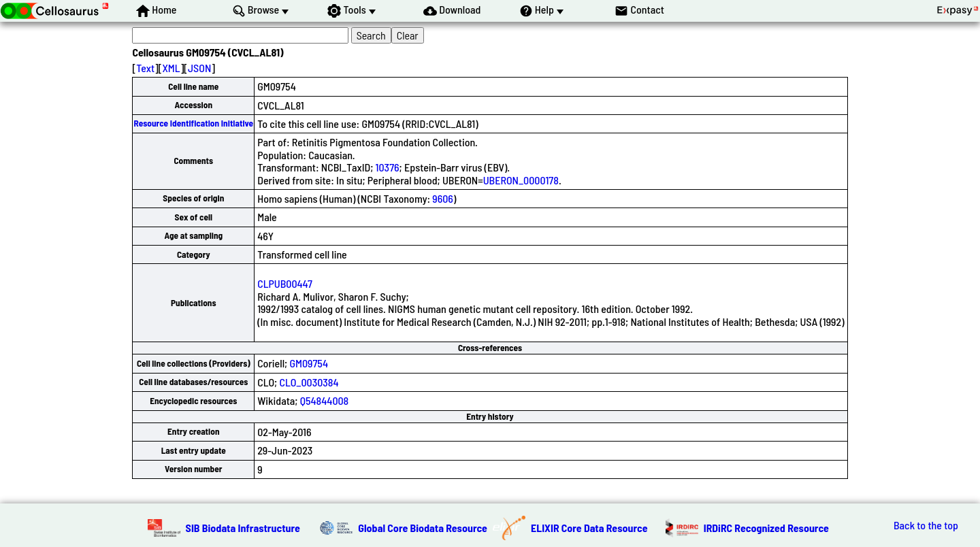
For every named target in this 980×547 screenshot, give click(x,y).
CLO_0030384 (309, 382)
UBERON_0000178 (521, 180)
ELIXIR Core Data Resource (589, 528)
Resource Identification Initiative (193, 123)
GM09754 (309, 363)
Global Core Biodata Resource (423, 528)
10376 (388, 167)
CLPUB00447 (285, 283)
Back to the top (926, 525)
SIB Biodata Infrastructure (243, 528)
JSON (199, 68)
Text (145, 68)
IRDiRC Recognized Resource (766, 528)
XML (171, 68)
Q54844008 (325, 400)
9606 (443, 198)
